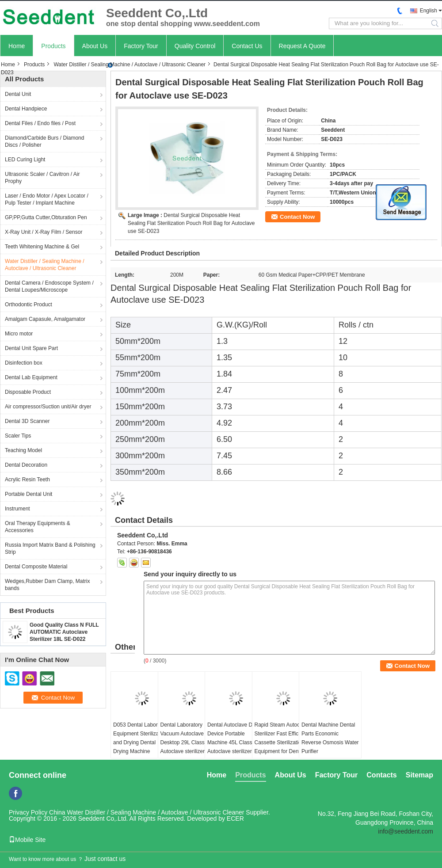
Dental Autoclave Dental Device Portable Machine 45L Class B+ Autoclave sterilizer (236, 738)
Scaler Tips (18, 436)
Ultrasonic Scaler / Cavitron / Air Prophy (42, 178)
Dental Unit (18, 94)
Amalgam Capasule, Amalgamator (45, 319)
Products (53, 46)
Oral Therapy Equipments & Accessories (38, 527)
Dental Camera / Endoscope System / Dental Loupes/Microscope (49, 286)
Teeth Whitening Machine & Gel (42, 247)
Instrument (17, 509)
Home (17, 46)
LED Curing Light (25, 160)
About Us (95, 46)
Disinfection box (24, 363)
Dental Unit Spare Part (31, 348)
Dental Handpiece (26, 109)
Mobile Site (27, 840)
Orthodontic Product (29, 305)
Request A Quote (302, 46)
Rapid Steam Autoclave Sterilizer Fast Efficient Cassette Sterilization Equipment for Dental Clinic (282, 742)
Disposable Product (28, 392)
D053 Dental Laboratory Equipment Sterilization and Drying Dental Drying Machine (141, 738)
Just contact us (105, 859)
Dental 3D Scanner (27, 421)
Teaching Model (23, 450)
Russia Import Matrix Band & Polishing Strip (50, 548)
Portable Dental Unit (29, 494)
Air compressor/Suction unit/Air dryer (48, 407)
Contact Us (247, 46)
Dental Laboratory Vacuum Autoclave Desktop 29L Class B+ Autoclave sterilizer (187, 738)
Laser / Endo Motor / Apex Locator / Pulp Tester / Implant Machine (47, 199)
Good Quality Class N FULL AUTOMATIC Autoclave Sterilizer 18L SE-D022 (64, 632)
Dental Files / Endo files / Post (40, 123)
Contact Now (297, 217)
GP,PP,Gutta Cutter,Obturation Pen (46, 217)
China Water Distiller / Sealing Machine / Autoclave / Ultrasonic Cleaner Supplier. (160, 812)
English (429, 11)
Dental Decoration (26, 465)
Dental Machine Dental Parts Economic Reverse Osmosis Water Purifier (330, 738)
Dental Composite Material (36, 567)
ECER (235, 819)
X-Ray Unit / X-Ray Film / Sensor (44, 232)
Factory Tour (141, 46)
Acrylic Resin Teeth (27, 480)
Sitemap (419, 775)
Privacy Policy (28, 812)
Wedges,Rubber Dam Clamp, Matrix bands (48, 585)
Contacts (381, 775)
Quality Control (195, 46)
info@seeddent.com (406, 831)
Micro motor (19, 334)
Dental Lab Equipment (31, 377)
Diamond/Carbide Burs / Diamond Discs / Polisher (44, 141)
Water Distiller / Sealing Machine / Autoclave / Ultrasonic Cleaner (130, 65)
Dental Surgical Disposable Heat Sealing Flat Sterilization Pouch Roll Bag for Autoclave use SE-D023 (191, 223)
